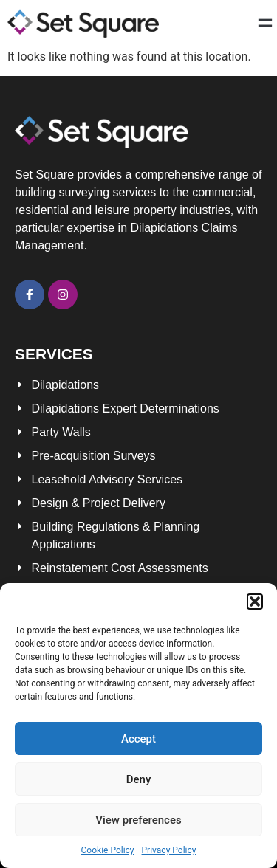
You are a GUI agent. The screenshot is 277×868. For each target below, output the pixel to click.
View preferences (138, 820)
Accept (138, 739)
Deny (139, 779)
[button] (255, 602)
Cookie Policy (108, 850)
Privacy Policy (169, 850)
